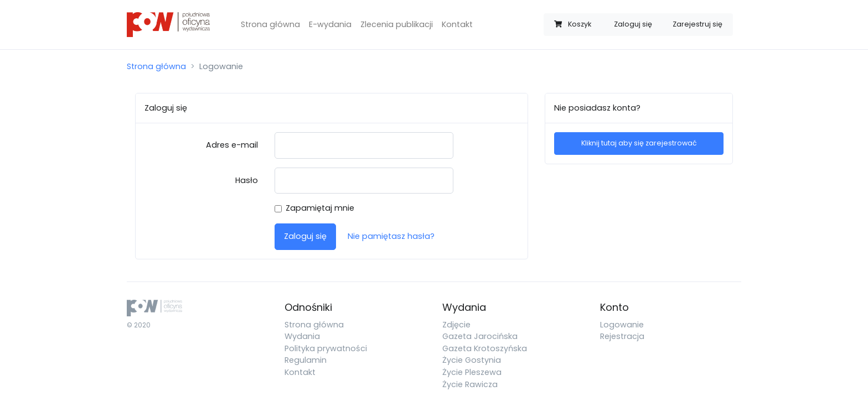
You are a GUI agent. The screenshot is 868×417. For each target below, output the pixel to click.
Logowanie (622, 325)
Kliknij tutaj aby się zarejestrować (639, 143)
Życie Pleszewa (472, 372)
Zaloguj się (633, 24)
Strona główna (270, 24)
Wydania (302, 336)
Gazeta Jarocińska (480, 336)
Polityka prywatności (326, 348)
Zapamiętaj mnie (320, 208)
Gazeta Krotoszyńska (485, 348)
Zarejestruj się (697, 24)
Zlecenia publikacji (397, 24)
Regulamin (306, 360)
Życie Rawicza (470, 384)
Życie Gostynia (472, 360)
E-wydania (330, 24)
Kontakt (457, 24)
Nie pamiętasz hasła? (391, 236)
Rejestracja (622, 336)
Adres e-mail (232, 145)
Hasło (247, 180)
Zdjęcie (456, 325)
